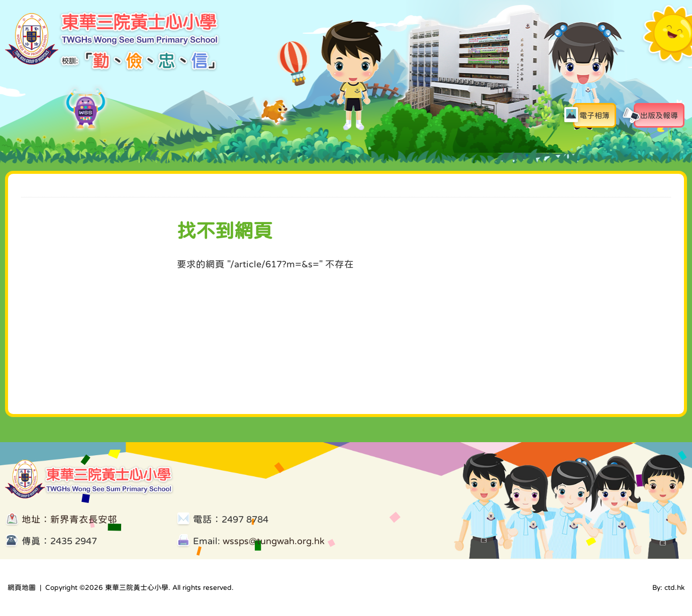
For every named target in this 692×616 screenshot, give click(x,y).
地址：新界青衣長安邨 (69, 519)
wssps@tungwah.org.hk (274, 541)
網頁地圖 (22, 587)
